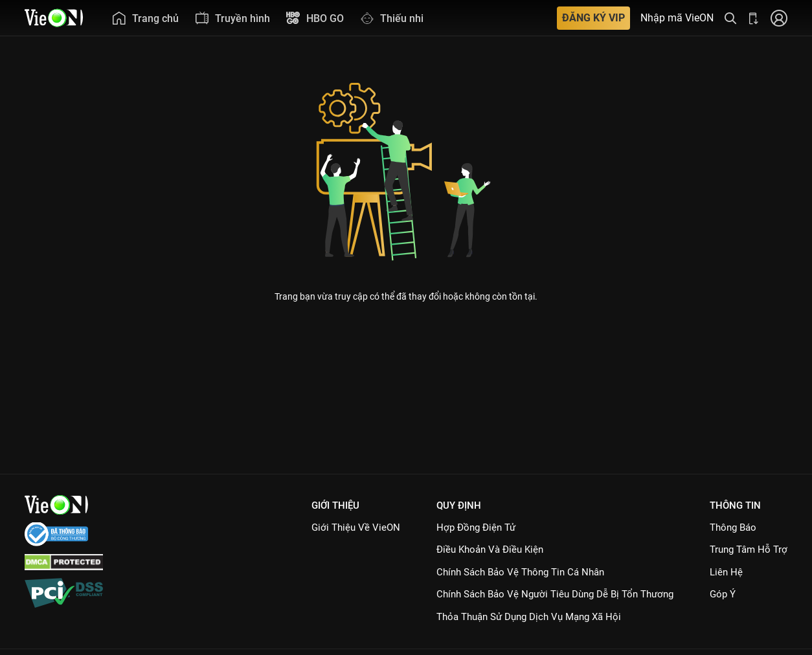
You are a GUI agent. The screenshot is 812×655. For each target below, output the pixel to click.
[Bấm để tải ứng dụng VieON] (754, 18)
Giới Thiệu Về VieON (356, 527)
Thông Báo (733, 527)
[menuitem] (145, 18)
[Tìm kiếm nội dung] (730, 18)
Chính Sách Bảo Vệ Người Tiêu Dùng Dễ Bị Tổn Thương (555, 594)
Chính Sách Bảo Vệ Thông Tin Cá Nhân (520, 572)
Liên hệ (726, 572)
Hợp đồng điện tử (476, 527)
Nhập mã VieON (677, 18)
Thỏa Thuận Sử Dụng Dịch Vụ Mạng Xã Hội (529, 617)
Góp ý (723, 594)
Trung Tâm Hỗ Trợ (749, 550)
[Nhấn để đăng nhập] (779, 18)
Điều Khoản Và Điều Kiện (490, 550)
